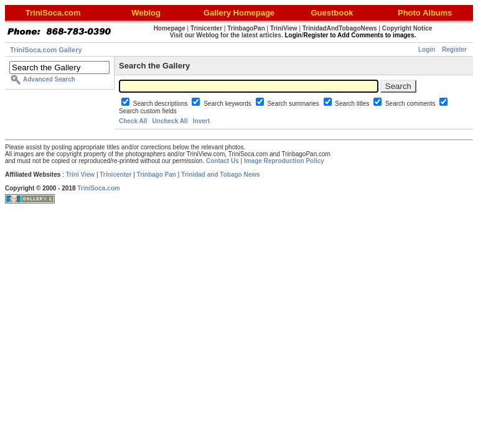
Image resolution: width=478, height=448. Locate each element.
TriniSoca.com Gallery (46, 50)
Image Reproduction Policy (284, 161)
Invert (201, 121)
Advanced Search (49, 79)
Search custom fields (148, 111)
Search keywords (228, 104)
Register (454, 49)
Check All (133, 121)
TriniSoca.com (98, 188)
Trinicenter (115, 175)
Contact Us (223, 161)
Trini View (81, 175)
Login (427, 49)
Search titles (353, 104)
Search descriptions (162, 104)
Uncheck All (170, 121)
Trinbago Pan (157, 175)
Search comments (411, 104)
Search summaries (294, 104)
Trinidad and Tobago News (221, 175)
